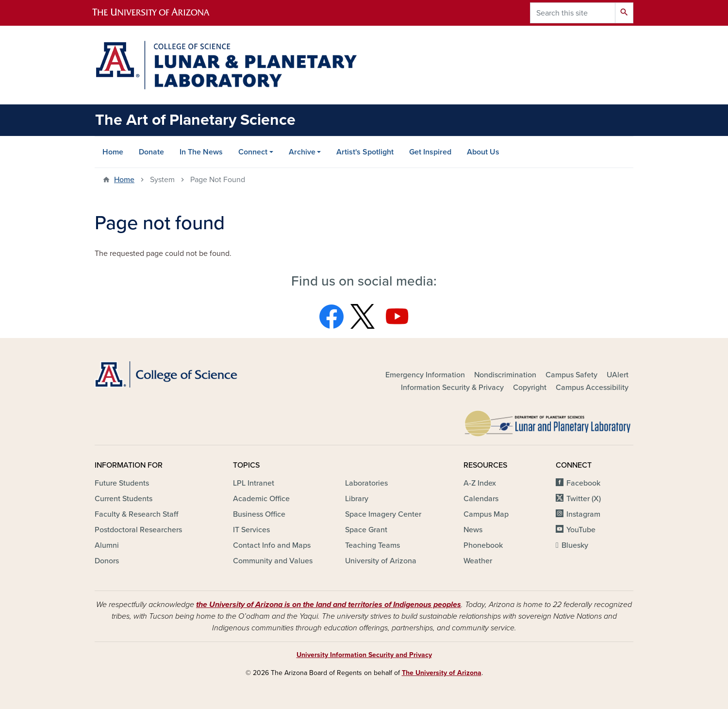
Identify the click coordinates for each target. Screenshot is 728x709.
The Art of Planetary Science (195, 120)
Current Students (124, 499)
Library (357, 499)
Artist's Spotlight (365, 152)
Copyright (530, 388)
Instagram (583, 514)
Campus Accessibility (592, 388)
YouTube (581, 530)
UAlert (618, 375)
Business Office (259, 514)
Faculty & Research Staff (136, 514)
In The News (201, 152)
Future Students (122, 483)
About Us (483, 152)
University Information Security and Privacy (364, 655)
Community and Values (273, 561)
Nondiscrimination (505, 375)
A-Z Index (480, 483)
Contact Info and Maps (272, 545)
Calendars (481, 499)
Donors (107, 561)
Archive (302, 152)
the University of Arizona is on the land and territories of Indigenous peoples (329, 605)
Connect (253, 152)
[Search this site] (573, 13)
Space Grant (366, 530)
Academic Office (261, 499)
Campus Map (486, 514)
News (473, 530)
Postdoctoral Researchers (138, 530)
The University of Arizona (442, 673)
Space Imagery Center (383, 514)
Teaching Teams (372, 545)
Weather (478, 561)
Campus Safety (571, 375)
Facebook (583, 483)
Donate (151, 152)
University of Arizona (381, 561)
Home (113, 152)
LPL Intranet (254, 483)
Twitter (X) (584, 499)
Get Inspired (430, 152)
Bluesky (575, 545)
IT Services (251, 530)
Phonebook (483, 545)
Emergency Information (425, 375)
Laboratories (366, 483)
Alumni (107, 545)
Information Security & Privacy (452, 388)
